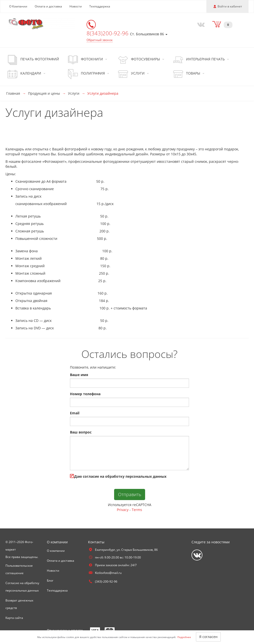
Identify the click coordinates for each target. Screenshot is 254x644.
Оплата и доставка (48, 6)
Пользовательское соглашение (19, 569)
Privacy (123, 510)
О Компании (18, 6)
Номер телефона (85, 394)
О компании (56, 551)
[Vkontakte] (200, 24)
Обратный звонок (100, 40)
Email (75, 413)
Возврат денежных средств (19, 604)
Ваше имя (79, 375)
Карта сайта (14, 618)
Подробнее (184, 637)
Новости (76, 6)
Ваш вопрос (81, 432)
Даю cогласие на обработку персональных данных (118, 476)
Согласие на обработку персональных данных (22, 587)
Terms (137, 510)
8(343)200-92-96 (108, 33)
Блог (50, 580)
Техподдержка (100, 6)
